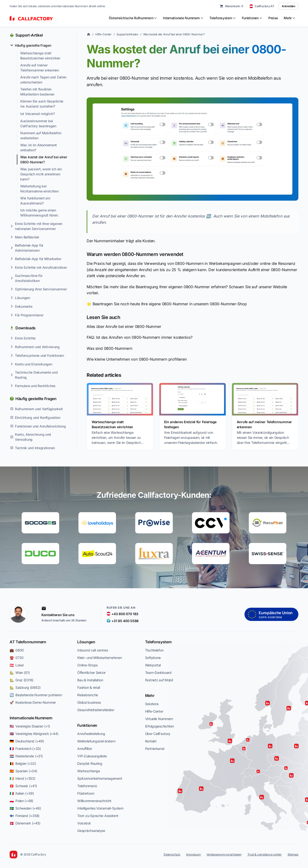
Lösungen (86, 642)
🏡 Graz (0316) (22, 680)
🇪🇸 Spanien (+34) (23, 771)
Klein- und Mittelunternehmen (99, 658)
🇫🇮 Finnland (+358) (25, 816)
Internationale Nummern (31, 718)
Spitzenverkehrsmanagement (100, 778)
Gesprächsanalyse (91, 831)
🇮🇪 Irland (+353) (22, 778)
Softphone (153, 658)
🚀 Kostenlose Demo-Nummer (33, 702)
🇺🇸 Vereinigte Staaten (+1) (30, 726)
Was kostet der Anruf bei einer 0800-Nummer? (174, 34)
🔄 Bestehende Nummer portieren (36, 695)
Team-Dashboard (158, 673)
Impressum (194, 854)
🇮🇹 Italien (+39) (22, 793)
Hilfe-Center (103, 34)
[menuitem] (133, 18)
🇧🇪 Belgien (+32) (23, 763)
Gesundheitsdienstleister (96, 710)
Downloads (26, 328)
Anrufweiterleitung (91, 734)
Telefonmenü (87, 786)
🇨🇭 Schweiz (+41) (23, 786)
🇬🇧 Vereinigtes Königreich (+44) (34, 734)
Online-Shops (87, 665)
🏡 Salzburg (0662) (25, 687)
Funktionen (87, 725)
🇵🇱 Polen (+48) (21, 801)
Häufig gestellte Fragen (36, 399)
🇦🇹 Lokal (17, 665)
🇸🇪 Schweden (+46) (25, 808)
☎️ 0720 (17, 658)
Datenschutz (172, 854)
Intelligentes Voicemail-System (100, 808)
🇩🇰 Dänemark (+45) (25, 823)
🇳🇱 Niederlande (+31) (26, 756)
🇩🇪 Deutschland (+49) (27, 741)
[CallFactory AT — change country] (262, 6)
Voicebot (84, 823)
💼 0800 (17, 650)
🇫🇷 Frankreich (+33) (25, 749)
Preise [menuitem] (273, 18)
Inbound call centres (93, 650)
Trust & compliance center (265, 854)
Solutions (152, 704)
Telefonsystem (158, 642)
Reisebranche (88, 695)
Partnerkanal (155, 749)
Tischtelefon (154, 650)
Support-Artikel (29, 35)
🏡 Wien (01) (20, 673)
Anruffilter (85, 749)
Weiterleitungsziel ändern (96, 741)
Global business (89, 702)
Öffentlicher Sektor (91, 673)
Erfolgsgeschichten (160, 726)
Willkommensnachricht (94, 801)
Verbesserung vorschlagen (224, 854)
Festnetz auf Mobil (159, 680)
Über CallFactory (158, 734)
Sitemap (293, 854)
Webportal (153, 665)
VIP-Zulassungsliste (92, 756)
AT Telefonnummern (28, 642)
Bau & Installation (90, 680)
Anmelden (289, 6)
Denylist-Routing (90, 763)
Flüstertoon (86, 793)
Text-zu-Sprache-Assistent (98, 816)
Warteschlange (89, 771)
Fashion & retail (89, 687)
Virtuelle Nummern (159, 719)
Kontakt (151, 741)
